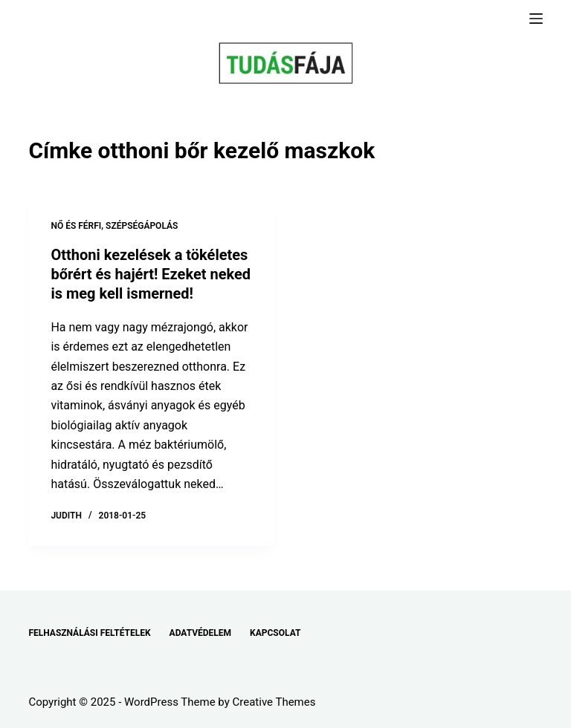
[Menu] (536, 19)
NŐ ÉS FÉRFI (76, 226)
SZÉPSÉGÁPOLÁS (142, 226)
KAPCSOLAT (275, 633)
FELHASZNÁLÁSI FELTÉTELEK (89, 633)
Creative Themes (274, 702)
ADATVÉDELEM (201, 633)
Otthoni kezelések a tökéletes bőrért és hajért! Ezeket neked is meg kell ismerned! (151, 274)
